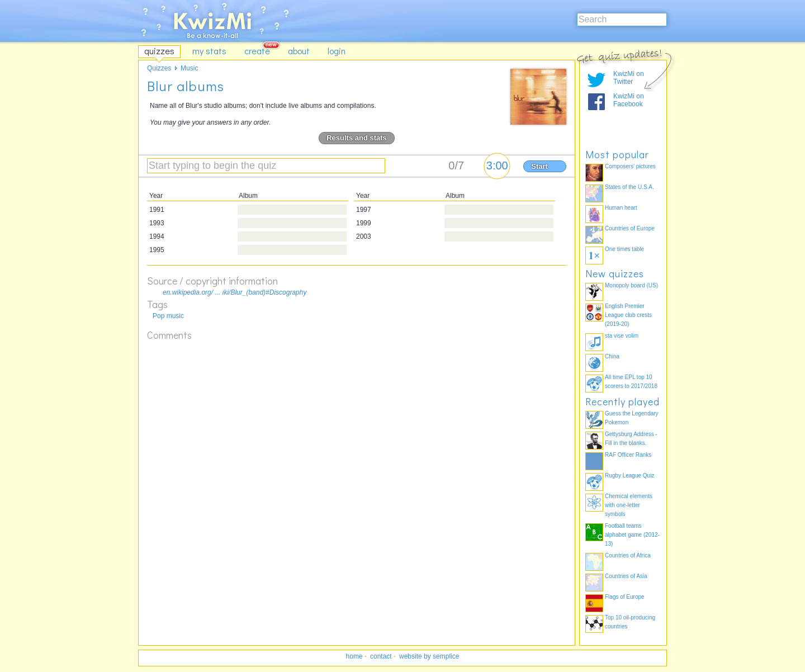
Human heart (621, 208)
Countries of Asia (626, 576)
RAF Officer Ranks (628, 455)
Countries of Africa (628, 555)
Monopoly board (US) (631, 285)
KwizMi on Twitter (629, 78)
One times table (624, 249)
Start (539, 166)
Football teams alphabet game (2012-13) (632, 535)
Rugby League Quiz (629, 475)
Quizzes (159, 68)
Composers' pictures (630, 166)
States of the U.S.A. (629, 187)
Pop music (168, 316)
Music (189, 68)
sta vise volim (622, 336)
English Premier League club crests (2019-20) (628, 315)
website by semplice (429, 656)
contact (381, 656)
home (354, 656)
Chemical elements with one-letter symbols (629, 505)
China (612, 356)
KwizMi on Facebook (629, 100)
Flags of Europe (625, 597)
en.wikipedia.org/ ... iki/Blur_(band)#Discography (235, 292)
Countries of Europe (630, 228)
